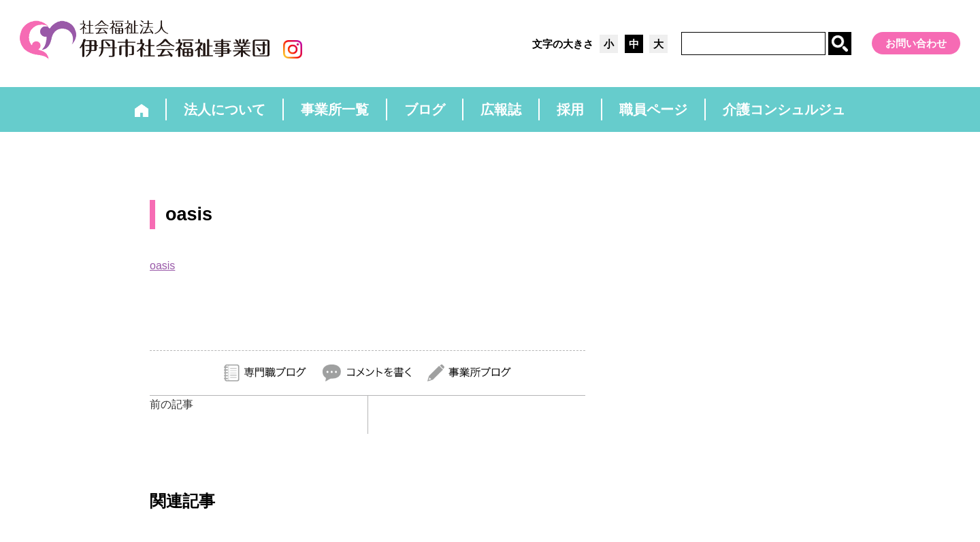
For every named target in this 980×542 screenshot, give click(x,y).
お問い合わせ (916, 43)
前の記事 (171, 404)
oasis (162, 266)
